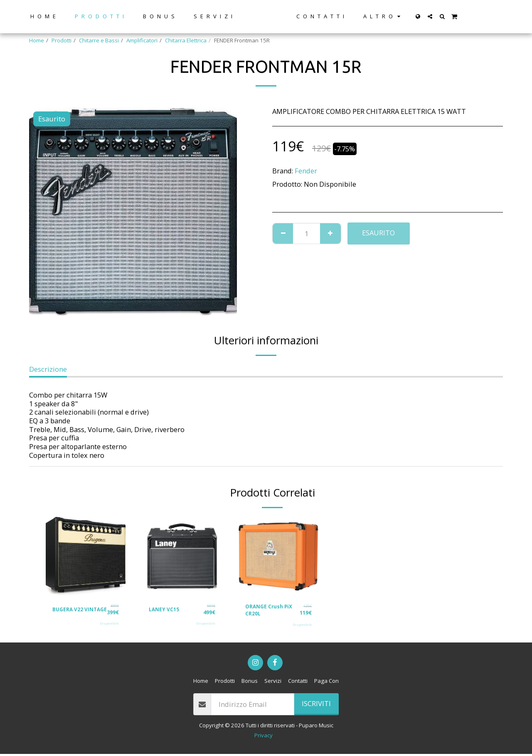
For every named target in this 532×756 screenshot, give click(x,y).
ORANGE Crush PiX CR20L (271, 611)
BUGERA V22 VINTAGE (69, 611)
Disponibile (109, 626)
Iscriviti (316, 705)
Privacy (264, 737)
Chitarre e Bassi (99, 40)
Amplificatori (142, 40)
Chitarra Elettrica (186, 40)
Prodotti (62, 40)
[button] (445, 16)
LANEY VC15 (165, 609)
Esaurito (378, 233)
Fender (306, 171)
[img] (86, 556)
